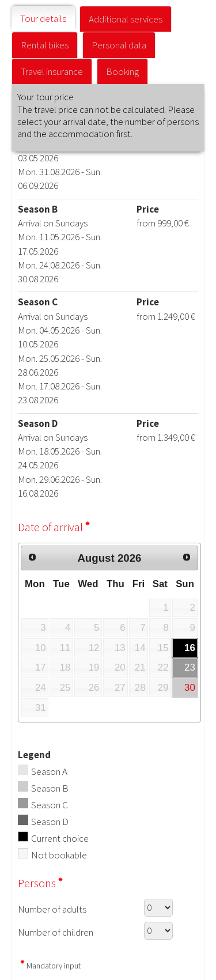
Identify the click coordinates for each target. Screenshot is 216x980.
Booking (122, 71)
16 (190, 648)
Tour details (43, 18)
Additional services (126, 19)
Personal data (119, 45)
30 (190, 688)
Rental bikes (45, 45)
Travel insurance (52, 71)
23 (190, 667)
